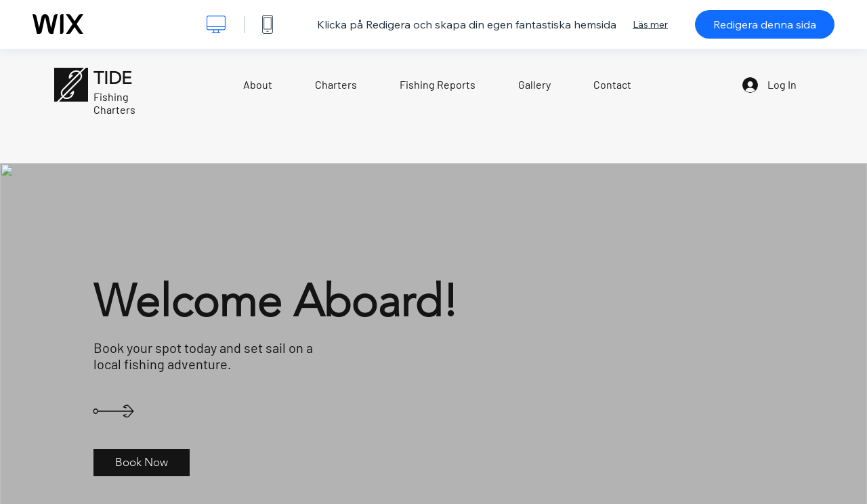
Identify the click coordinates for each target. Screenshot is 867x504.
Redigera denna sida (765, 24)
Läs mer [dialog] (650, 24)
